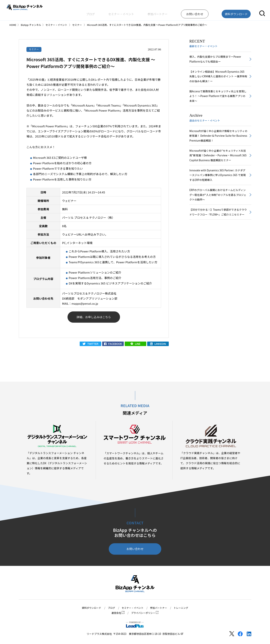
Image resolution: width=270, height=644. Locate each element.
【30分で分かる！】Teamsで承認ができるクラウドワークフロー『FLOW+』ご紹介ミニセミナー (218, 222)
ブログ (128, 12)
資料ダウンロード (89, 608)
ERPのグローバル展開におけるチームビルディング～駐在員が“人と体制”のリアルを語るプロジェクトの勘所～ (218, 201)
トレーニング (183, 608)
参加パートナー (178, 12)
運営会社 (117, 613)
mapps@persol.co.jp (86, 304)
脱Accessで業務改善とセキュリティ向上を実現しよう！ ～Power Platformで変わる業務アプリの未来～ (218, 98)
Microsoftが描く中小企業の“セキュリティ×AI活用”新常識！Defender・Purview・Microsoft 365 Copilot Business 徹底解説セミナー (218, 160)
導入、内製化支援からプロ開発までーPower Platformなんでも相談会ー (217, 60)
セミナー (34, 49)
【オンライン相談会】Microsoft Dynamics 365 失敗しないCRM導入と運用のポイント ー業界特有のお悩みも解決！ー (217, 78)
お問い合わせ (135, 550)
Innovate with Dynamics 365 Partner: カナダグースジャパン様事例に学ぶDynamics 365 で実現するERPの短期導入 (218, 181)
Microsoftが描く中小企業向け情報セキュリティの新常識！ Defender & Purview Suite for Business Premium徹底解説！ (217, 139)
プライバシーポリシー (145, 613)
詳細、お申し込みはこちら (94, 318)
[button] (262, 12)
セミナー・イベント (150, 12)
